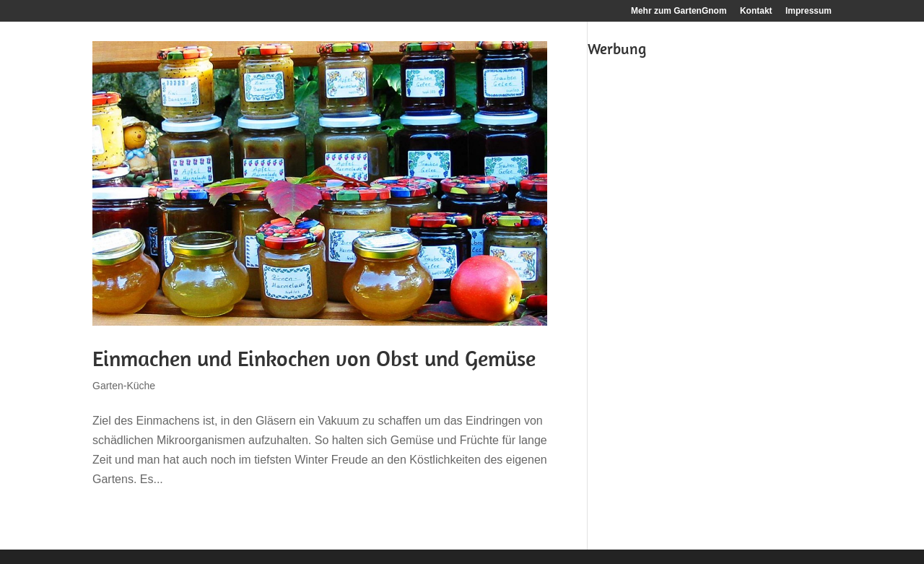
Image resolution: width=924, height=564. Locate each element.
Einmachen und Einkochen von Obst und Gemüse (314, 358)
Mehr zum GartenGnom (679, 11)
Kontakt (756, 11)
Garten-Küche (124, 386)
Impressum (808, 11)
